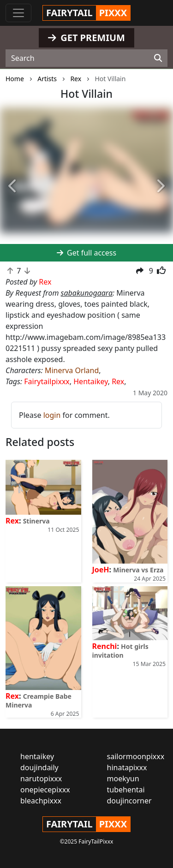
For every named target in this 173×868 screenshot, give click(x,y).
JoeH (101, 570)
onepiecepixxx (45, 790)
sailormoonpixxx (136, 756)
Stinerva (36, 521)
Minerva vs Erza (138, 570)
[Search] (158, 58)
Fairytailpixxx (47, 381)
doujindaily (39, 767)
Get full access (86, 253)
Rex (118, 381)
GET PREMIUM (86, 38)
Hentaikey (90, 381)
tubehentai (126, 790)
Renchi (105, 646)
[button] (13, 186)
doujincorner (129, 801)
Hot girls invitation (120, 651)
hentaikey (37, 756)
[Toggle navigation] (18, 13)
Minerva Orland (72, 370)
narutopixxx (41, 779)
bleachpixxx (41, 801)
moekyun (123, 779)
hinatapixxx (127, 767)
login (52, 415)
